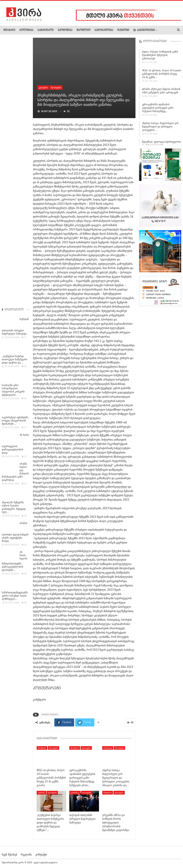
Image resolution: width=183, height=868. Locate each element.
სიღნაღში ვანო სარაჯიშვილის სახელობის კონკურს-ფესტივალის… (14, 122)
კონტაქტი (41, 854)
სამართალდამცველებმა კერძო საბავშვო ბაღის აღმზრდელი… (15, 327)
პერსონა (41, 793)
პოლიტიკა (26, 30)
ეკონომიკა (65, 30)
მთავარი (9, 30)
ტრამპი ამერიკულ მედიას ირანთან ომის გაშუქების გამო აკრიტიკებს (161, 92)
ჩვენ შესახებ (9, 854)
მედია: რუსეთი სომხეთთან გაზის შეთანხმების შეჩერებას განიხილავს (160, 57)
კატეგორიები (144, 30)
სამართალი (46, 30)
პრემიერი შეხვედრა (50, 715)
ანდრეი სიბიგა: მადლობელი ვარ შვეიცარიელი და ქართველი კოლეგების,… (160, 128)
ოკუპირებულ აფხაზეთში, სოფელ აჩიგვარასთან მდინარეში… (15, 152)
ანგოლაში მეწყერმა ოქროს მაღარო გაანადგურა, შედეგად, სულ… (14, 239)
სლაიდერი (56, 87)
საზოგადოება (104, 30)
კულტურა (43, 87)
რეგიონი (123, 30)
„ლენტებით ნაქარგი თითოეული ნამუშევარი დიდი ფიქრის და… (15, 91)
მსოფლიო (83, 30)
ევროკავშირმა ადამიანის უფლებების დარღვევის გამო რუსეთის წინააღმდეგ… (158, 109)
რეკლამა (26, 854)
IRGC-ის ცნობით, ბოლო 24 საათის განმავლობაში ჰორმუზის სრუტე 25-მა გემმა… (162, 75)
